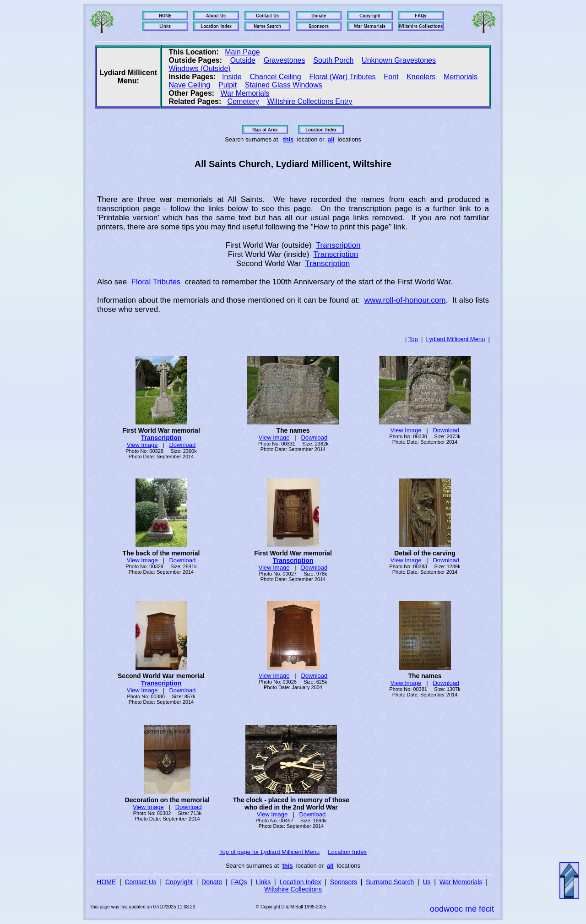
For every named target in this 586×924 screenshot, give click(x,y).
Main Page (242, 52)
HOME (106, 882)
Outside (243, 60)
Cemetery (243, 101)
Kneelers (421, 77)
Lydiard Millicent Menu (456, 339)
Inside (232, 77)
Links (263, 882)
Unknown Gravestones (399, 60)
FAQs (239, 882)
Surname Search (390, 882)
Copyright (179, 882)
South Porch (333, 60)
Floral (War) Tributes (342, 77)
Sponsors (344, 882)
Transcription (338, 245)
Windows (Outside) (200, 68)
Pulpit (228, 85)
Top (413, 339)
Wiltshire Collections (293, 889)
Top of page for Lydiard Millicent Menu (269, 852)
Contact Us (141, 882)
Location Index (347, 852)
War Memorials (245, 93)
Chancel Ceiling (276, 77)
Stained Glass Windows (284, 85)
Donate (212, 882)
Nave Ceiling (190, 85)
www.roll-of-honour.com (405, 300)
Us (426, 882)
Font (391, 77)
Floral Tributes (156, 282)
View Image (142, 445)
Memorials (461, 77)
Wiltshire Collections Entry (310, 101)
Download (182, 445)
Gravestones (285, 60)
